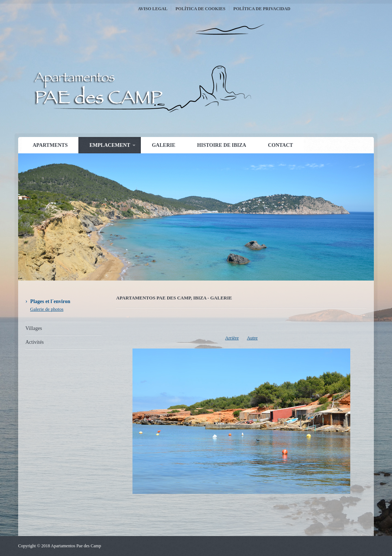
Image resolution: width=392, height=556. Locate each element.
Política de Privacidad (262, 9)
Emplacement (110, 145)
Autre (252, 338)
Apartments (50, 145)
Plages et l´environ (50, 301)
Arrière (232, 338)
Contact (280, 145)
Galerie (164, 145)
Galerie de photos (47, 309)
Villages (34, 328)
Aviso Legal (153, 9)
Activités (35, 342)
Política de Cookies (200, 9)
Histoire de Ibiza (222, 145)
